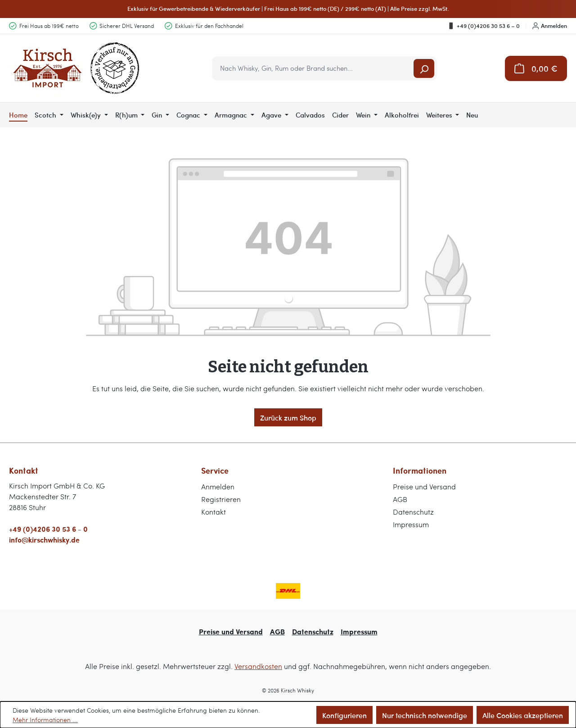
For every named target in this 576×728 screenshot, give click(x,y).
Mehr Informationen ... (45, 720)
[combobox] (313, 68)
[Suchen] (424, 68)
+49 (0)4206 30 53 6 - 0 (48, 529)
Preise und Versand (424, 486)
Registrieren (221, 499)
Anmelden (550, 26)
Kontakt (214, 512)
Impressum (411, 524)
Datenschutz (413, 512)
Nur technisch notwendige (425, 715)
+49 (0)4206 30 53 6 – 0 (484, 26)
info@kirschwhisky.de (44, 540)
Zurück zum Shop (288, 417)
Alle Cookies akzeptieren (523, 715)
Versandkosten (258, 666)
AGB (400, 499)
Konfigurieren (344, 715)
